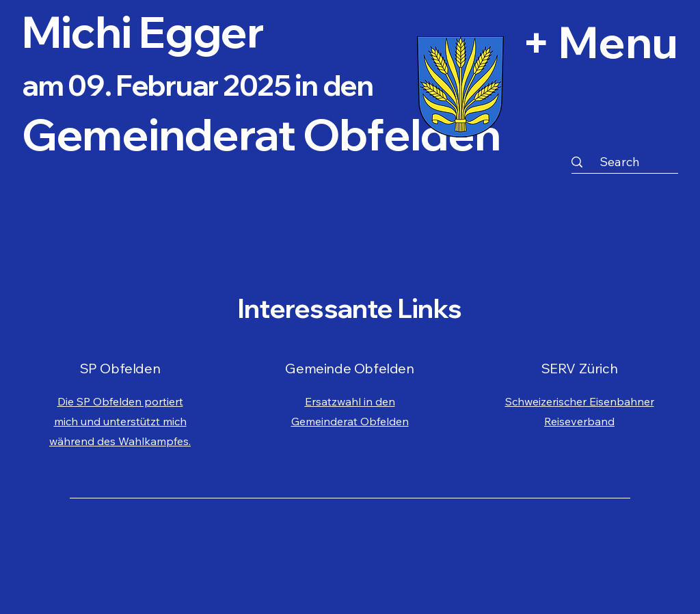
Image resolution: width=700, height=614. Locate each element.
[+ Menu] (548, 41)
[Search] (619, 162)
